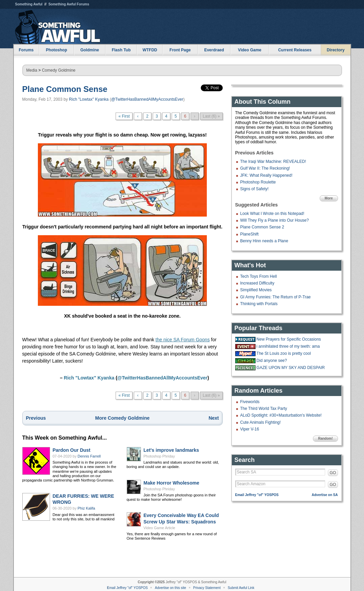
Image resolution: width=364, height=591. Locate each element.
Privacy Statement (207, 588)
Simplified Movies (256, 290)
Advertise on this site (170, 588)
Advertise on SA (325, 495)
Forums (26, 50)
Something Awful (29, 4)
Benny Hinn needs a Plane (264, 241)
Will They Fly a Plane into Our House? (275, 220)
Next (214, 418)
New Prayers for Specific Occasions (289, 339)
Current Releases (295, 50)
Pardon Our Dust (72, 450)
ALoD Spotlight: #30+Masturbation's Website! (281, 415)
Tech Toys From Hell (259, 276)
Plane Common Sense (65, 89)
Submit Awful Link (241, 588)
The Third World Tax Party (264, 409)
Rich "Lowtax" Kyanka (89, 99)
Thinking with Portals (259, 304)
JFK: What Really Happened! (266, 175)
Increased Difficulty (257, 283)
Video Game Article (160, 528)
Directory (336, 50)
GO (333, 473)
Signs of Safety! (254, 189)
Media (32, 70)
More (329, 198)
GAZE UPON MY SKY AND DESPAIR (291, 368)
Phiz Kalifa (87, 508)
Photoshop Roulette (258, 182)
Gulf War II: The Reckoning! (265, 168)
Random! (325, 438)
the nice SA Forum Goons (183, 340)
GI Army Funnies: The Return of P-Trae (276, 297)
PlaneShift (250, 234)
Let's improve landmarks (171, 450)
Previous (36, 418)
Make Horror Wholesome (172, 483)
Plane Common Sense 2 (262, 227)
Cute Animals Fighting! (261, 422)
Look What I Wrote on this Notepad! (272, 214)
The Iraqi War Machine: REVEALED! (273, 162)
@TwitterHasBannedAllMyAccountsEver (147, 99)
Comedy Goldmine (59, 70)
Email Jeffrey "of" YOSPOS (257, 495)
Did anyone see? (272, 361)
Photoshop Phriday (159, 456)
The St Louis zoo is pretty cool (284, 353)
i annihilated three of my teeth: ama (288, 346)
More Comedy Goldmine (122, 418)
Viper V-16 (250, 429)
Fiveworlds (250, 402)
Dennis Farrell (89, 456)
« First (124, 116)
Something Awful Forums (69, 4)
